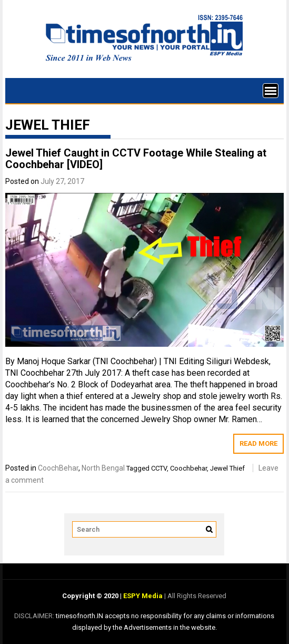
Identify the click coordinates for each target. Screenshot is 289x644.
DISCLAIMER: (35, 616)
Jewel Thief (227, 468)
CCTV (159, 468)
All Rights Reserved (196, 596)
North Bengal (103, 468)
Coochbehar (188, 468)
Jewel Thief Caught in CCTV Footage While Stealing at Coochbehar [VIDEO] (136, 159)
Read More (258, 443)
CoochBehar (58, 468)
